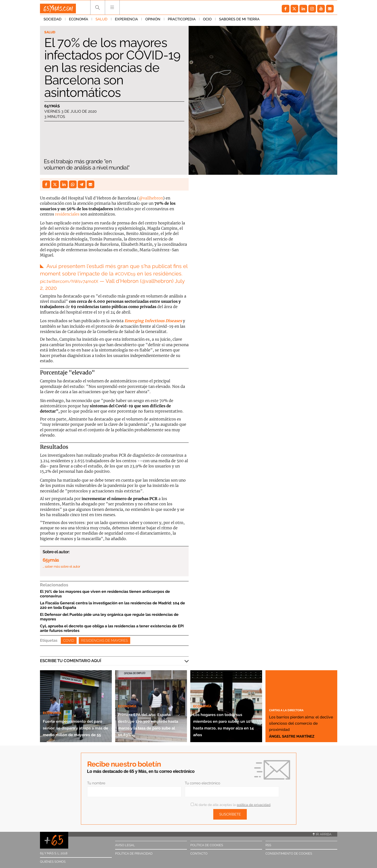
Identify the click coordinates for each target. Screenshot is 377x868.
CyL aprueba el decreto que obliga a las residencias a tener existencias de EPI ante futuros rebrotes (112, 626)
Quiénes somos (53, 859)
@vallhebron (151, 198)
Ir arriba (322, 832)
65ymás (52, 107)
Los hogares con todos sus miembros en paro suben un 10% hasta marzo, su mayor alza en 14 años (226, 715)
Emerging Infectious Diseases (153, 318)
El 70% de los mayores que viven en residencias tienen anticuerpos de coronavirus (105, 591)
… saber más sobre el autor (61, 564)
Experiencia (126, 21)
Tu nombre (96, 781)
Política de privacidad (134, 851)
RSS (268, 843)
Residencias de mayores (104, 638)
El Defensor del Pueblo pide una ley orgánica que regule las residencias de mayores (109, 614)
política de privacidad (254, 802)
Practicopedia (182, 21)
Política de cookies (207, 843)
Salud (101, 21)
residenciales (67, 214)
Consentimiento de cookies (289, 851)
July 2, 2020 (54, 285)
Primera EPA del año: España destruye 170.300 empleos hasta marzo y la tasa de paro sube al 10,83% (150, 715)
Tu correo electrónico (203, 781)
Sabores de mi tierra (239, 21)
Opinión (153, 21)
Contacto (199, 851)
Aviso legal (125, 843)
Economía (79, 21)
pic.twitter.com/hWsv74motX (75, 279)
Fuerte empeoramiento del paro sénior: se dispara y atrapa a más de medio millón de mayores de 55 (75, 711)
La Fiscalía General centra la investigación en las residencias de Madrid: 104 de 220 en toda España (113, 603)
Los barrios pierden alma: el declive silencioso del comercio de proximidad (297, 714)
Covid (69, 638)
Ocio (207, 21)
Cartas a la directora (293, 695)
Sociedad (53, 21)
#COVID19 (127, 271)
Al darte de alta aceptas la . (231, 802)
